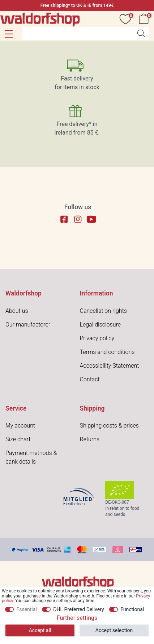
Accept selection (114, 630)
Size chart (18, 439)
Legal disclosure (100, 325)
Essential (27, 609)
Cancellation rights (103, 311)
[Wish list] (127, 19)
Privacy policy (97, 338)
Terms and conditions (107, 352)
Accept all (40, 630)
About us (17, 311)
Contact (90, 379)
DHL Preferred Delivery (78, 609)
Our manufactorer (28, 325)
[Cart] (145, 19)
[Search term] (78, 33)
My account (20, 426)
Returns (90, 439)
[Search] (141, 33)
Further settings (77, 618)
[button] (8, 34)
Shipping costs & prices (109, 426)
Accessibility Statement (110, 366)
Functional (132, 609)
